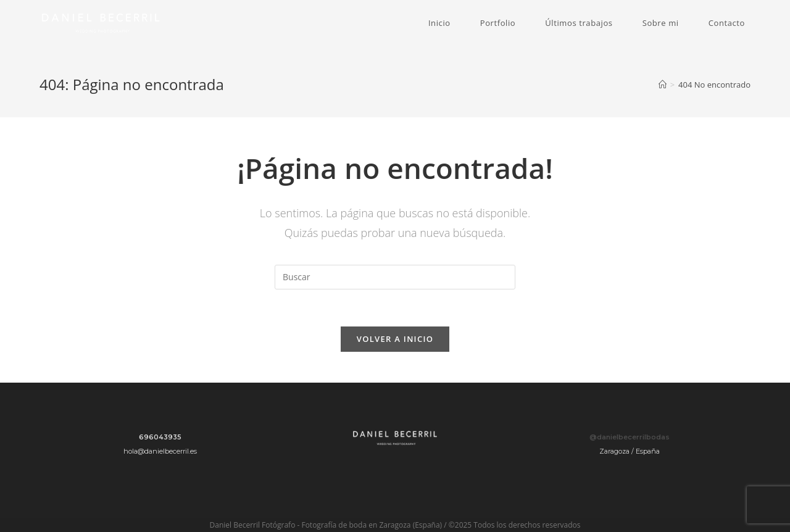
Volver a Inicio (395, 339)
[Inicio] (663, 85)
